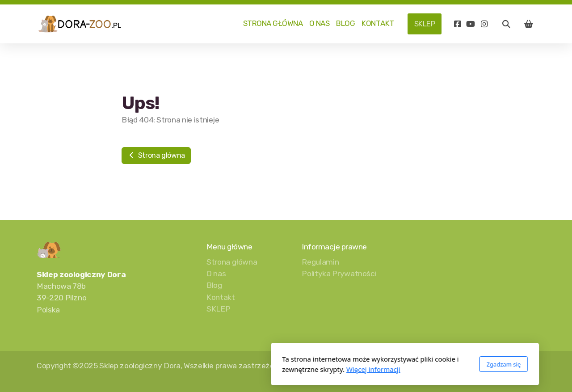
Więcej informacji (254, 369)
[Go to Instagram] (484, 24)
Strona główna (156, 155)
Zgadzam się (385, 364)
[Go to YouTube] (471, 24)
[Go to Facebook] (457, 24)
